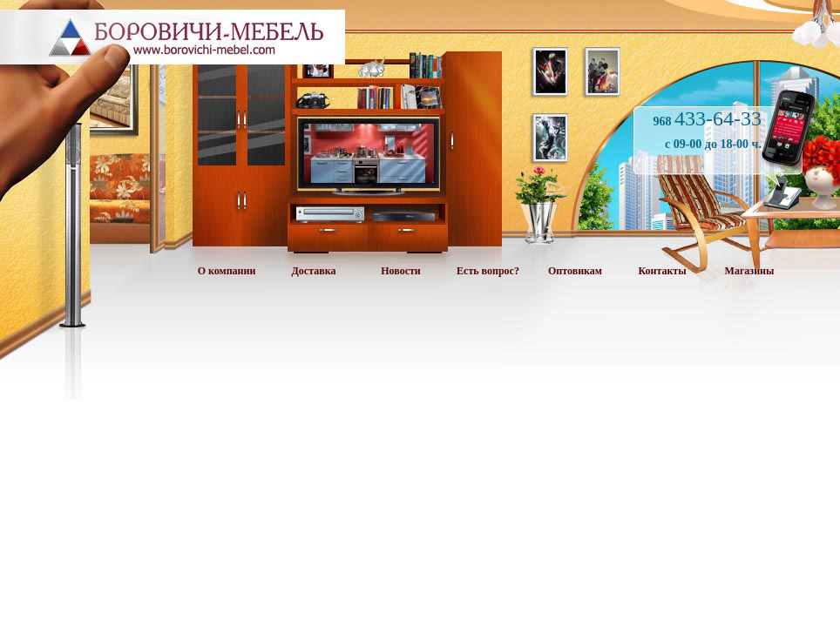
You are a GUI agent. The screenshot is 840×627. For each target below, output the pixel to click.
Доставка (314, 271)
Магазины (750, 271)
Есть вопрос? (488, 271)
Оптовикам (575, 271)
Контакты (662, 271)
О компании (227, 271)
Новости (401, 271)
